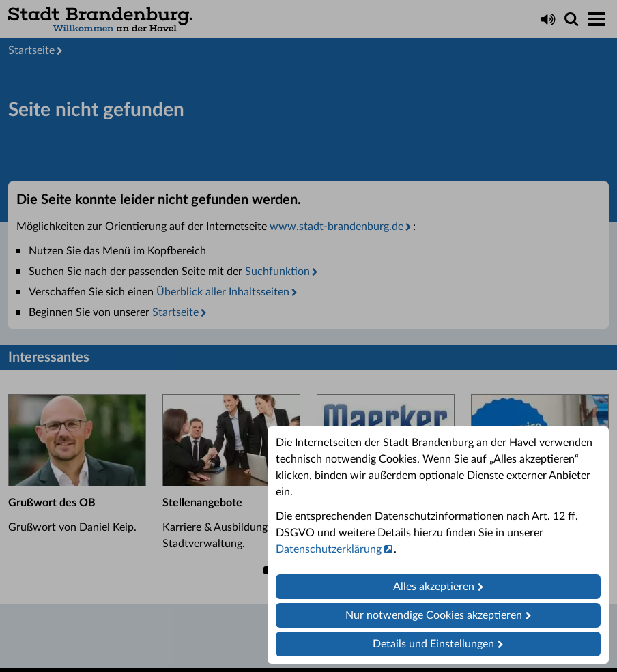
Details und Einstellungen (433, 644)
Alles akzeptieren (434, 587)
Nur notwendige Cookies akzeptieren (434, 615)
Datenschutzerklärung (329, 549)
